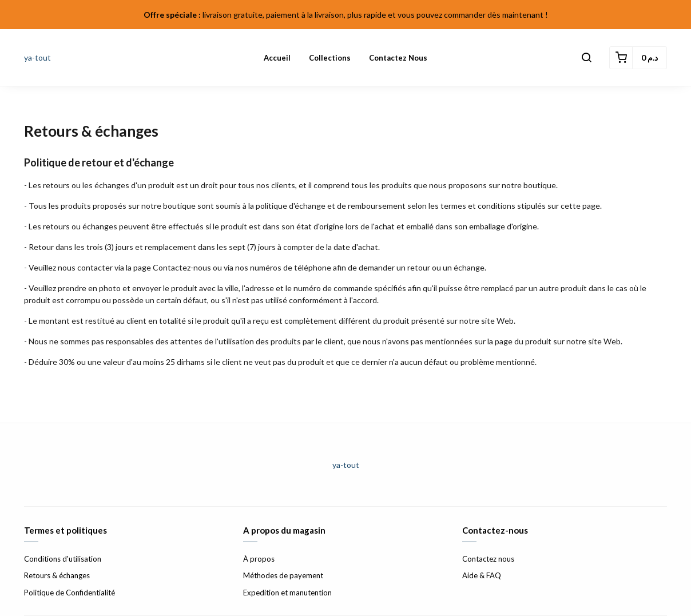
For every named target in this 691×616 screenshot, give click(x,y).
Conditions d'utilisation (63, 559)
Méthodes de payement (283, 575)
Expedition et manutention (287, 593)
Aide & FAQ (482, 575)
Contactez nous (398, 58)
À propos (259, 559)
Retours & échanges (57, 575)
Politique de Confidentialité (70, 593)
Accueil (277, 58)
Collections (330, 58)
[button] (586, 58)
